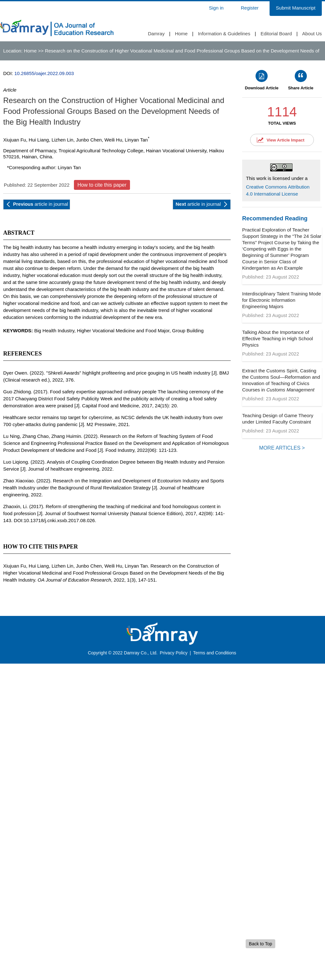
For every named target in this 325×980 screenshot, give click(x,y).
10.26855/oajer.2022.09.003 (44, 73)
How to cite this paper (102, 185)
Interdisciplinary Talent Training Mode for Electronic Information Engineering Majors (282, 300)
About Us (312, 34)
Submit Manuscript (296, 8)
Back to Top (260, 944)
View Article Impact (286, 140)
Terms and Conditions (215, 653)
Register (250, 8)
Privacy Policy (173, 653)
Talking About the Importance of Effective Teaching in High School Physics (278, 338)
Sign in (216, 8)
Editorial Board (276, 34)
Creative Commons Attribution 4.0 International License (278, 190)
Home (181, 34)
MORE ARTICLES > (282, 448)
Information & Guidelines (224, 34)
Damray (156, 34)
